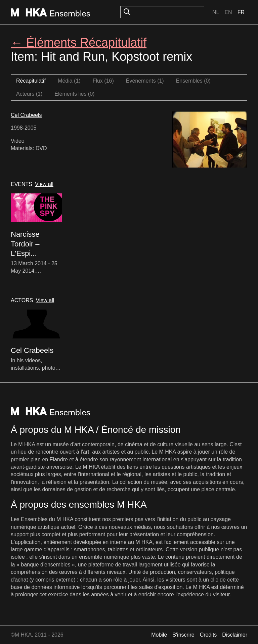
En (228, 12)
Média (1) (69, 81)
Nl (216, 12)
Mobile (159, 635)
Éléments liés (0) (74, 94)
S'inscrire (183, 635)
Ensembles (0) (193, 81)
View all (44, 184)
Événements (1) (145, 81)
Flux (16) (103, 81)
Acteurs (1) (29, 94)
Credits (208, 635)
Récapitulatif (31, 81)
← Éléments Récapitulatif (79, 42)
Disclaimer (235, 635)
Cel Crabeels (26, 115)
